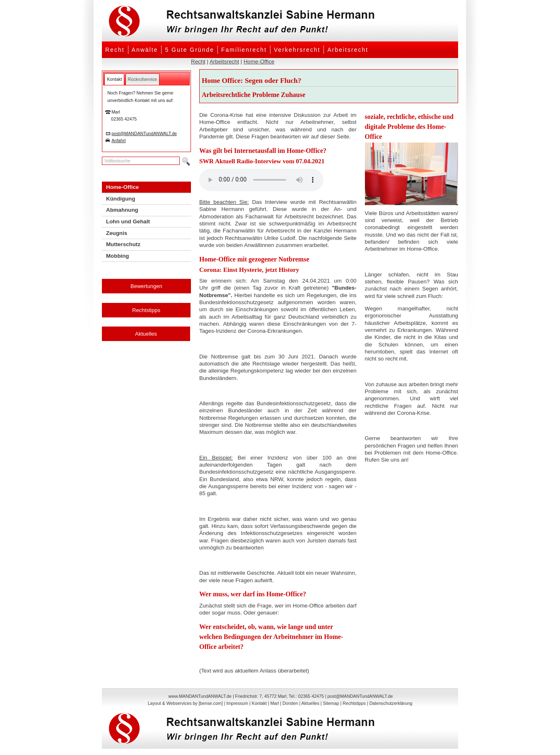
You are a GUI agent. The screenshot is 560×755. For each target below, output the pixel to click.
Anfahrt (118, 140)
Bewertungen (146, 286)
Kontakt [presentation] (114, 79)
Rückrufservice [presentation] (142, 79)
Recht (115, 50)
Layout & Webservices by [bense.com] (185, 703)
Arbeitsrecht (348, 50)
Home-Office (259, 62)
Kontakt (259, 703)
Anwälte (145, 50)
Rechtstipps (146, 310)
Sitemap (331, 703)
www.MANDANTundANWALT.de (200, 696)
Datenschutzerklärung (391, 703)
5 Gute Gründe (189, 50)
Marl (275, 703)
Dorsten (290, 703)
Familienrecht (244, 50)
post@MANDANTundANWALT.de (144, 133)
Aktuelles (146, 334)
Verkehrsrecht (297, 50)
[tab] (114, 79)
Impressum (237, 703)
